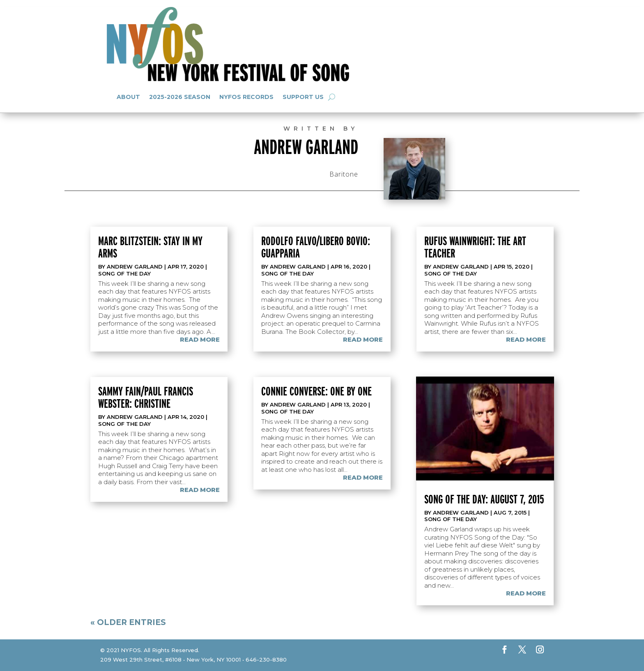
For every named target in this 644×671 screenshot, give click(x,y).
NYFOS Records (246, 97)
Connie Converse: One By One (316, 391)
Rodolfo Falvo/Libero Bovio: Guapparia (316, 247)
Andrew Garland (135, 267)
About (128, 97)
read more (200, 339)
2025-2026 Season (180, 97)
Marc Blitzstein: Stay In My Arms (150, 247)
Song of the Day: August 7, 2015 (484, 499)
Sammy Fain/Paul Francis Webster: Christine (146, 397)
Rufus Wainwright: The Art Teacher (475, 247)
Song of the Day (124, 273)
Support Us (303, 97)
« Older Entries (128, 622)
